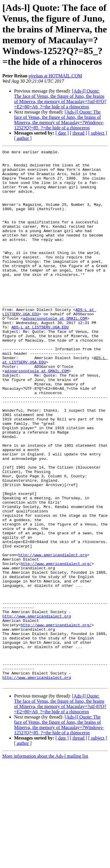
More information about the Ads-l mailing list (45, 863)
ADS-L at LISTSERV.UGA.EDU (40, 363)
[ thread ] (78, 133)
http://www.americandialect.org (53, 636)
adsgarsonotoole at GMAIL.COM (55, 352)
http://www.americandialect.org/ (56, 647)
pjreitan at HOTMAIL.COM (55, 76)
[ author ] (23, 138)
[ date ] (62, 133)
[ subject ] (98, 133)
